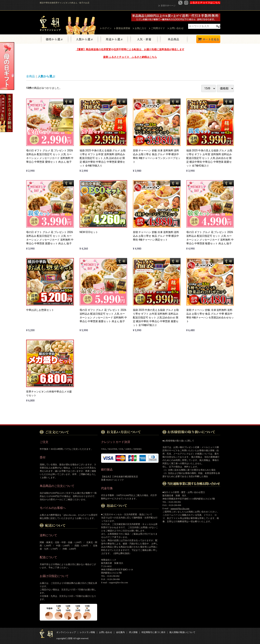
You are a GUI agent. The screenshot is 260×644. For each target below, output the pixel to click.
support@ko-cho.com (180, 508)
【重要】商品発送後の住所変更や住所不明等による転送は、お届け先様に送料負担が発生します (130, 49)
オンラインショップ (66, 632)
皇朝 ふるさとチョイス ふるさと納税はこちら (130, 57)
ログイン (107, 28)
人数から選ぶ (46, 76)
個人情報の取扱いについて (182, 632)
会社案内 (120, 632)
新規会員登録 (123, 28)
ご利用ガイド (158, 28)
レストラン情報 (87, 632)
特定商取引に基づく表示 (153, 632)
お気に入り (141, 28)
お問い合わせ (177, 28)
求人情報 (133, 632)
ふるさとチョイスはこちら (205, 3)
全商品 (31, 76)
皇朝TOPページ (168, 6)
